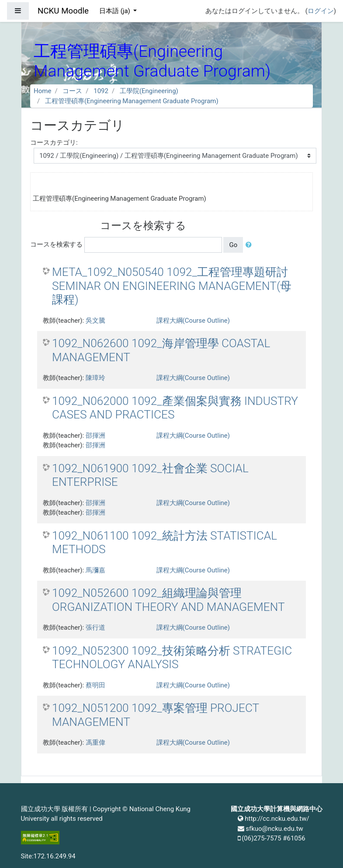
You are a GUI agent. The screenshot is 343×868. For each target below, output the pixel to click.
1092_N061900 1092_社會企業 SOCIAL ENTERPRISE (150, 475)
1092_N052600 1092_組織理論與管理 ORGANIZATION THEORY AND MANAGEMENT (168, 600)
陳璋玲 (95, 378)
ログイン (321, 11)
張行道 (95, 627)
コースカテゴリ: (54, 143)
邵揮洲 (95, 436)
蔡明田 (95, 685)
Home (42, 91)
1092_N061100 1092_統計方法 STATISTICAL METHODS (165, 543)
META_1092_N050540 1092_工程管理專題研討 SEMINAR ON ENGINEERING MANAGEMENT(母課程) (172, 286)
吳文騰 (95, 321)
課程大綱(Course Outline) (193, 321)
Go (233, 245)
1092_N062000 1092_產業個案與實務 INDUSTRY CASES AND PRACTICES (175, 408)
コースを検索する (56, 244)
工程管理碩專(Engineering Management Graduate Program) (132, 101)
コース (72, 91)
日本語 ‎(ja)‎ (116, 11)
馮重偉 (95, 743)
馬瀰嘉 (95, 570)
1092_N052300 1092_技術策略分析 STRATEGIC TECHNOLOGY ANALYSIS (172, 658)
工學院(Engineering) (149, 91)
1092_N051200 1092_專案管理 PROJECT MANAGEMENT (156, 715)
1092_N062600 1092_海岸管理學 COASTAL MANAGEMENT (161, 350)
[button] (250, 245)
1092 (101, 91)
